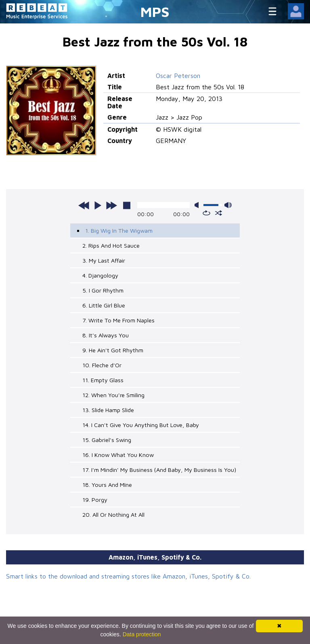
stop (127, 205)
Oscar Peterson (178, 76)
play (98, 205)
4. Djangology (100, 275)
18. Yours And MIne (107, 485)
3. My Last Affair (104, 260)
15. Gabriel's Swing (107, 440)
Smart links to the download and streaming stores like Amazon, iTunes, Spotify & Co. (128, 576)
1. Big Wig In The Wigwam (119, 230)
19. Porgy (95, 500)
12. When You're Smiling (113, 395)
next (111, 205)
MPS (155, 12)
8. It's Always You (106, 335)
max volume (228, 205)
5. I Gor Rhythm (103, 290)
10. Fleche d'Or (102, 365)
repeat (206, 213)
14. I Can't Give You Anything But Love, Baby (141, 425)
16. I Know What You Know (118, 455)
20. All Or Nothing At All (113, 515)
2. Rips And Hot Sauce (111, 245)
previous (84, 205)
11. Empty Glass (103, 380)
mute (198, 205)
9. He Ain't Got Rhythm (113, 350)
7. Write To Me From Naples (118, 320)
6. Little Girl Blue (104, 305)
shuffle (219, 213)
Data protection (142, 634)
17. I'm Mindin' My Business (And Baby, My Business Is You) (159, 470)
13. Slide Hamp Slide (108, 410)
